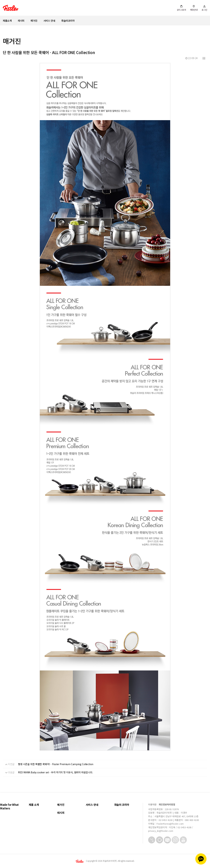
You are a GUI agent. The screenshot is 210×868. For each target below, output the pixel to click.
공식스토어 (181, 8)
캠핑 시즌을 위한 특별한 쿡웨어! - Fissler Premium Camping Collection (56, 764)
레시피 (21, 21)
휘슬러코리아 (68, 21)
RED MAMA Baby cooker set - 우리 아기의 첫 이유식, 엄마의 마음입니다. (55, 772)
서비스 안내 (49, 21)
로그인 (204, 8)
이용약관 (152, 804)
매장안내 (194, 8)
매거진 (34, 21)
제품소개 (7, 21)
